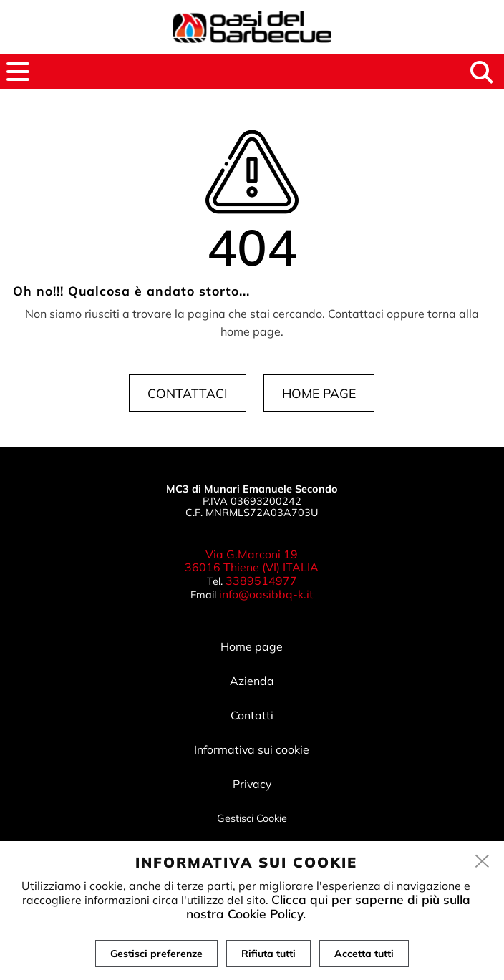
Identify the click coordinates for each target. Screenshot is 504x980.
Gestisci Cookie (252, 818)
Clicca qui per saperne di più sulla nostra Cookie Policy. (328, 906)
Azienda (252, 681)
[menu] (18, 72)
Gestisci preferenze (156, 954)
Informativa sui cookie (252, 749)
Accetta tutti (364, 954)
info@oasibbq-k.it (266, 594)
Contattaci (188, 393)
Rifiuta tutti (268, 954)
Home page (319, 393)
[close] (483, 862)
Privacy (252, 784)
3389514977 (261, 581)
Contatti (252, 715)
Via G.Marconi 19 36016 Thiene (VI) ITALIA (252, 561)
